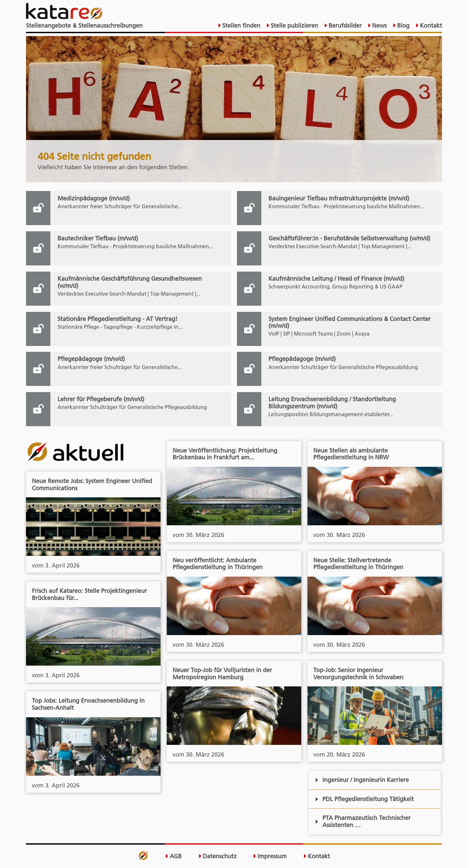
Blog (403, 26)
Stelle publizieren (294, 26)
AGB (173, 856)
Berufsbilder (344, 26)
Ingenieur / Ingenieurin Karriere (362, 780)
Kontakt (430, 26)
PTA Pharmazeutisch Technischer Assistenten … (363, 821)
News (379, 26)
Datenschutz (217, 856)
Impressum (270, 856)
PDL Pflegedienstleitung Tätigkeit (364, 799)
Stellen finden (240, 26)
